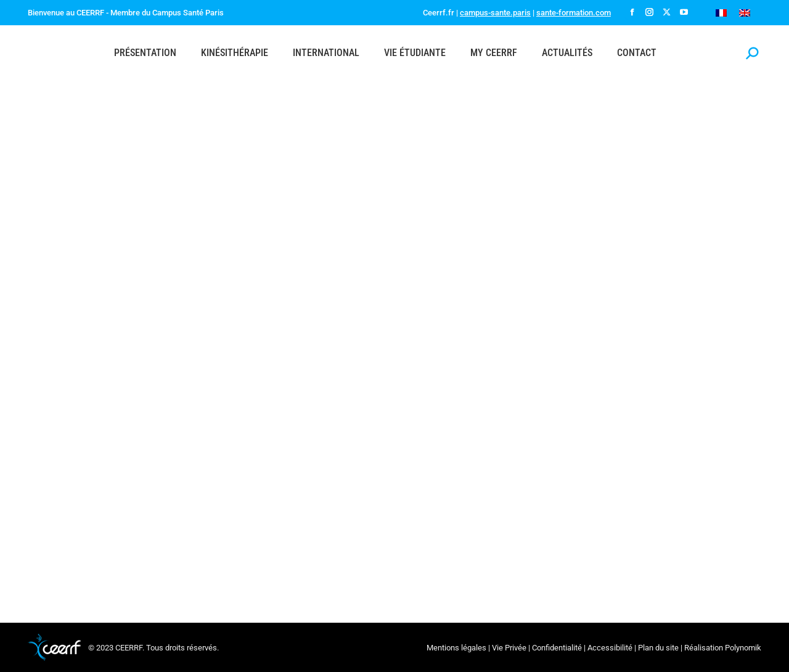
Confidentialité (557, 648)
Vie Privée (509, 648)
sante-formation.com (574, 13)
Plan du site (658, 648)
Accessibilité (610, 648)
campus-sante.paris (495, 13)
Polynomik (743, 648)
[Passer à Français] (721, 13)
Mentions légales (456, 648)
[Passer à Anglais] (745, 13)
